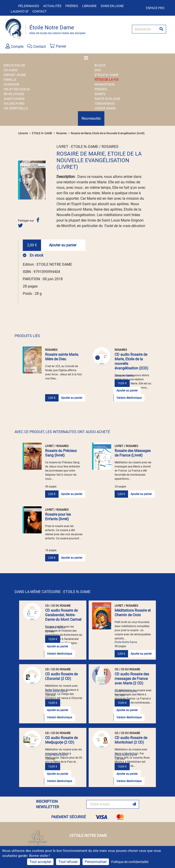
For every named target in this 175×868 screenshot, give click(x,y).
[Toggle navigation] (87, 58)
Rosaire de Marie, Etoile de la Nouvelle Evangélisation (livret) (108, 133)
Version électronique (129, 398)
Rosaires (62, 133)
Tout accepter (40, 862)
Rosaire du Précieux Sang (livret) (61, 453)
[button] (20, 180)
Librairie (89, 6)
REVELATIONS (14, 94)
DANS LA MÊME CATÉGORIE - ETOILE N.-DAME (53, 592)
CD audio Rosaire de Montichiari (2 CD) (131, 740)
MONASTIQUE (105, 84)
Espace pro (155, 8)
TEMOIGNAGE (105, 103)
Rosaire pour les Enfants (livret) (58, 517)
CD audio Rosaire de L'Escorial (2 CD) (61, 676)
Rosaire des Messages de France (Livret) (133, 453)
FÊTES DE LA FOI (107, 80)
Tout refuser (68, 862)
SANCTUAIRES (14, 99)
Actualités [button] (52, 6)
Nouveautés (91, 118)
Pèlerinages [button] (29, 6)
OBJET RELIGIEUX (17, 89)
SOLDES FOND (14, 103)
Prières (72, 6)
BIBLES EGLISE (14, 65)
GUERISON (11, 84)
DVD (98, 70)
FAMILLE (10, 80)
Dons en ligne (112, 6)
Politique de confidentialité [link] (130, 862)
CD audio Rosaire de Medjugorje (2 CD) (61, 740)
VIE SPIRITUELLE (16, 108)
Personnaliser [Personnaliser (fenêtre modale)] (96, 862)
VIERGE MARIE (105, 108)
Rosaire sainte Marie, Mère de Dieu (62, 357)
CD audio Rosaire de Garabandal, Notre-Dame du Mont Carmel (63, 615)
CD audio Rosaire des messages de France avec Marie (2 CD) (132, 679)
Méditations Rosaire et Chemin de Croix (133, 613)
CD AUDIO (11, 70)
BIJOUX (100, 65)
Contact (39, 11)
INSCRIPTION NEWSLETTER (48, 804)
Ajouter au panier (63, 245)
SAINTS (100, 94)
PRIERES (101, 89)
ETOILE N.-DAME (107, 75)
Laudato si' (19, 11)
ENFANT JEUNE (15, 75)
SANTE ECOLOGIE (107, 99)
